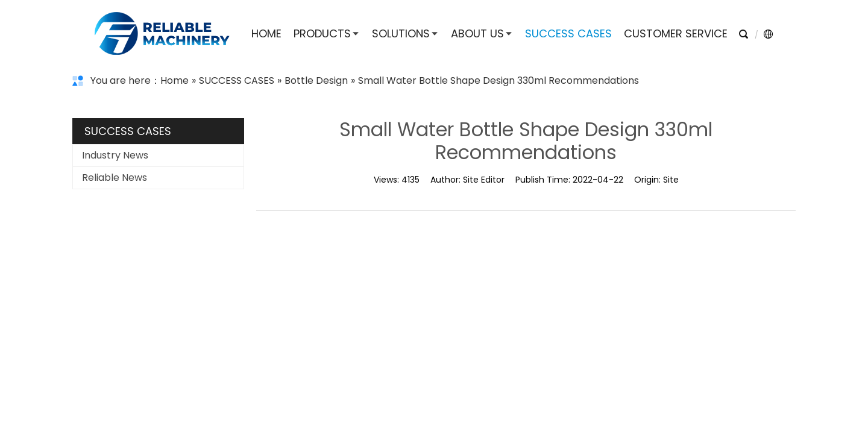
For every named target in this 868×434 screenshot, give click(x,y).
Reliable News (115, 178)
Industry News (115, 155)
